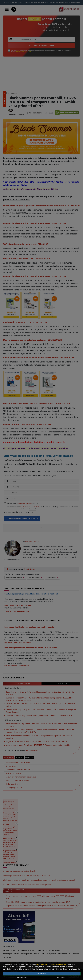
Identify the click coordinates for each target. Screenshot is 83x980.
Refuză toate (61, 977)
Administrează (22, 977)
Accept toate (42, 974)
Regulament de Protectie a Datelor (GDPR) (51, 964)
